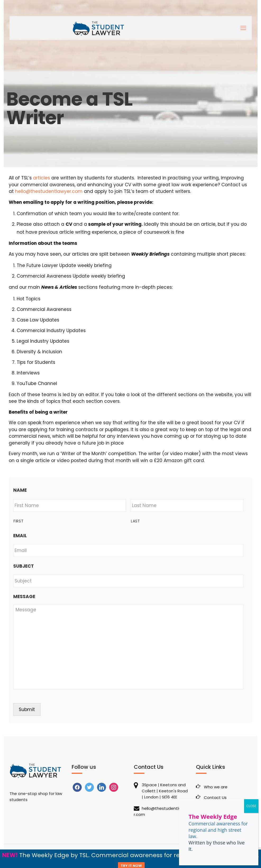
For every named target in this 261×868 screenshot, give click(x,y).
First (19, 521)
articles (42, 178)
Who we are (216, 787)
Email (20, 536)
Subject (24, 566)
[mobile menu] (243, 28)
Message (24, 596)
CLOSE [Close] (251, 806)
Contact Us (215, 797)
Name (20, 490)
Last (136, 521)
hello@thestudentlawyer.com (49, 191)
